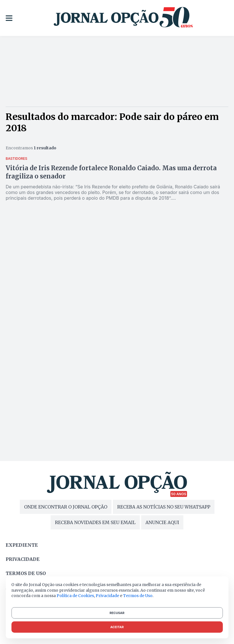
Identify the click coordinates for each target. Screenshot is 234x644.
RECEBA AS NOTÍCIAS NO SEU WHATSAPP (164, 507)
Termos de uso (26, 573)
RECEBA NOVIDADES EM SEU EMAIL (95, 522)
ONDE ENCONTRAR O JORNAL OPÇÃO (66, 507)
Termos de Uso (138, 596)
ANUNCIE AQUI (162, 522)
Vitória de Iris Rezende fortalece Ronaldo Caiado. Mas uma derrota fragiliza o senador (111, 172)
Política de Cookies (75, 596)
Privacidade (23, 559)
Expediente (22, 545)
